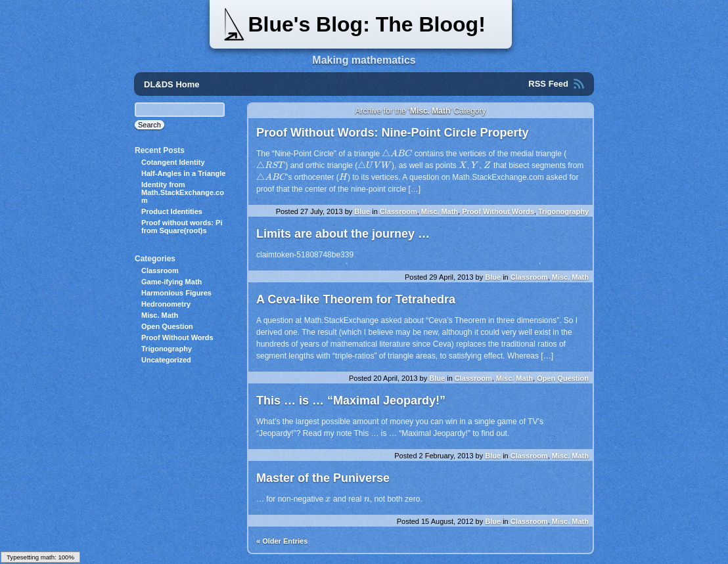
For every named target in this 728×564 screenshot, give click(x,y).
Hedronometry (166, 304)
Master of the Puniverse (323, 478)
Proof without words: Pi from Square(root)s (182, 227)
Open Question (563, 378)
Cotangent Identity (173, 162)
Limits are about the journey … (343, 234)
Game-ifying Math (171, 282)
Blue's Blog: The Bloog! (366, 24)
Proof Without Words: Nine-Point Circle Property (393, 133)
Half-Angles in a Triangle (183, 173)
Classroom (398, 211)
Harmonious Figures (176, 293)
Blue (362, 211)
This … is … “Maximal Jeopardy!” (351, 401)
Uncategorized (166, 360)
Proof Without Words (498, 211)
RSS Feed (548, 84)
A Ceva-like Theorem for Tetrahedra (356, 299)
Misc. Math (440, 211)
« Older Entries (282, 541)
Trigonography (563, 211)
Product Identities (172, 211)
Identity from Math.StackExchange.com (183, 192)
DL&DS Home (172, 84)
